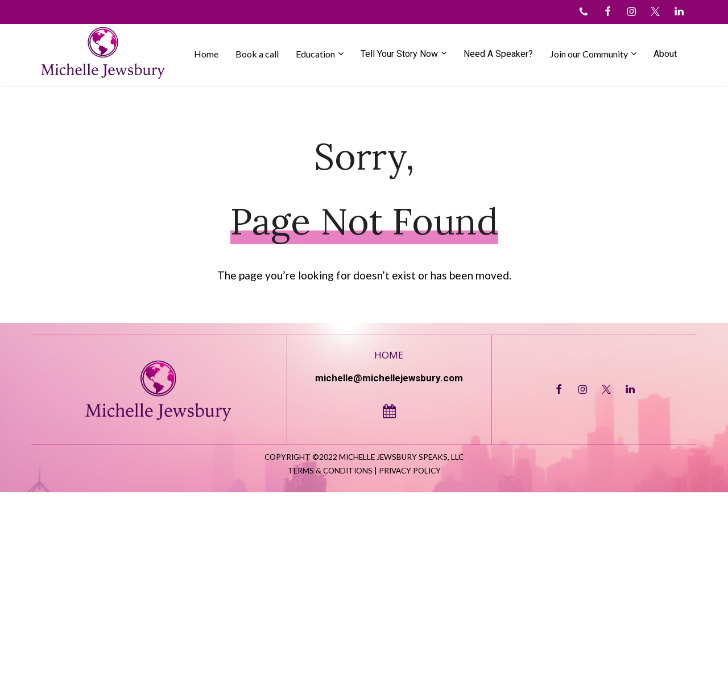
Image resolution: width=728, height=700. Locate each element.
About (665, 54)
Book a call (257, 54)
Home (206, 54)
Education (315, 54)
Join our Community (589, 54)
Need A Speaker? (498, 54)
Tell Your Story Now (399, 54)
